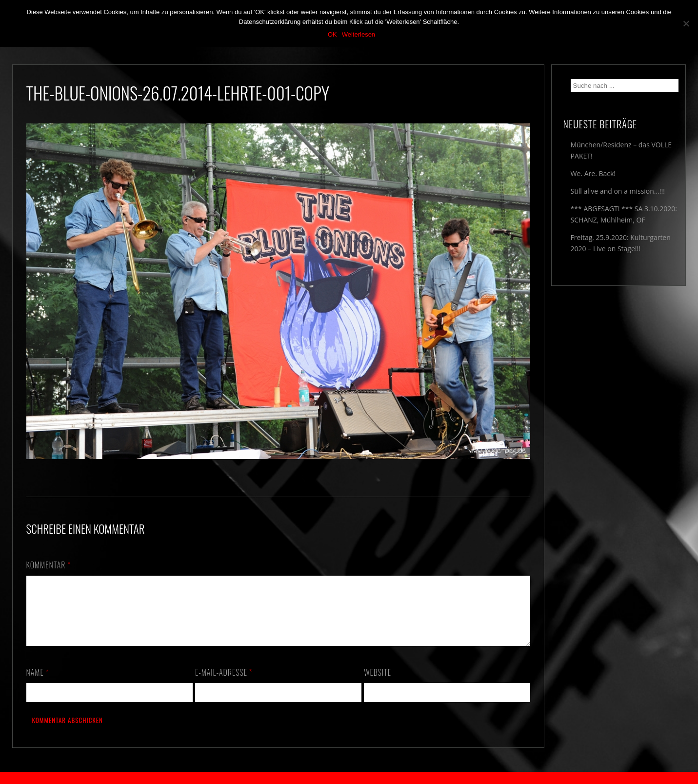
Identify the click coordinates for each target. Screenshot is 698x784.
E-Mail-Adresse (224, 684)
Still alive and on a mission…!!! (618, 191)
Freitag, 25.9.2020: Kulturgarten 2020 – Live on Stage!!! (621, 243)
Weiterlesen (359, 34)
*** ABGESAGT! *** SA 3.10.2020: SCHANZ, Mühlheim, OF (624, 214)
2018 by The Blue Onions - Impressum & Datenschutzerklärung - (349, 778)
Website (378, 684)
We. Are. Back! (593, 173)
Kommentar (49, 565)
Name (38, 684)
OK (332, 34)
